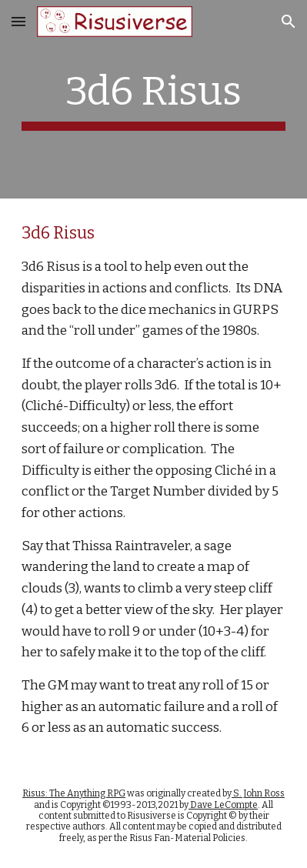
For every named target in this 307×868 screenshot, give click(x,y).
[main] (154, 99)
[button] (18, 21)
